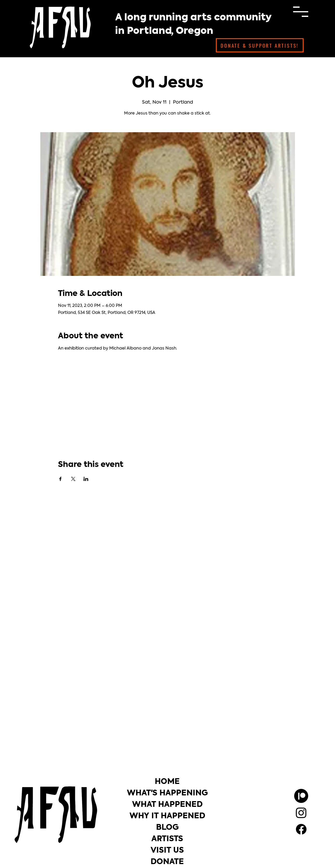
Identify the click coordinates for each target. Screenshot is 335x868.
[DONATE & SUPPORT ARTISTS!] (260, 45)
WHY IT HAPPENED (167, 816)
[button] (301, 12)
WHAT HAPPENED (167, 805)
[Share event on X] (73, 479)
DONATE (167, 862)
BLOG (167, 828)
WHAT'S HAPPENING (167, 793)
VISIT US (167, 851)
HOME (167, 782)
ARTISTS (167, 839)
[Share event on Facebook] (60, 479)
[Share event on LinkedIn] (86, 479)
